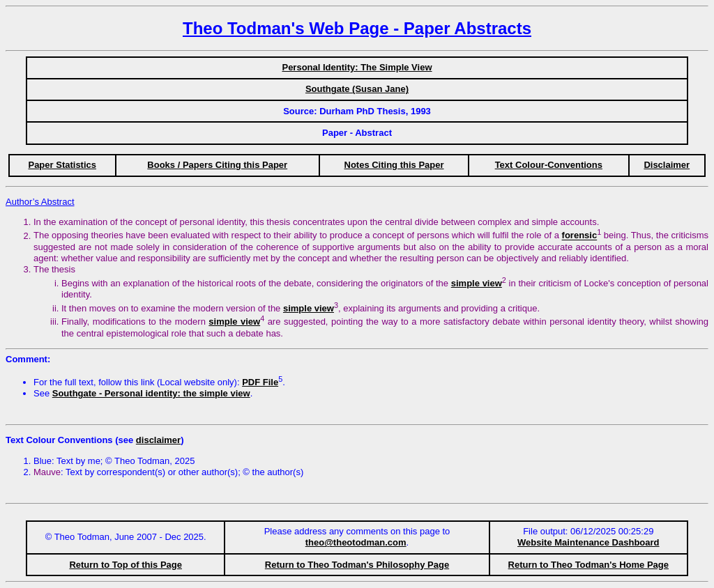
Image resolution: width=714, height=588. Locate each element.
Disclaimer (667, 165)
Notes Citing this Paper (394, 165)
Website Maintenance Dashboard (588, 542)
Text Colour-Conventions (549, 165)
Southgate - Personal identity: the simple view (151, 393)
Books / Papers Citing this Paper (217, 165)
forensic (580, 236)
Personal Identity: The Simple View (357, 67)
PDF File (260, 382)
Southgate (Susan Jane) (357, 89)
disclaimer (158, 440)
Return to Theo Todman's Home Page (588, 565)
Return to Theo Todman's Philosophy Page (357, 565)
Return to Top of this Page (126, 565)
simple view (477, 283)
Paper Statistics (62, 165)
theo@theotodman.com (356, 542)
